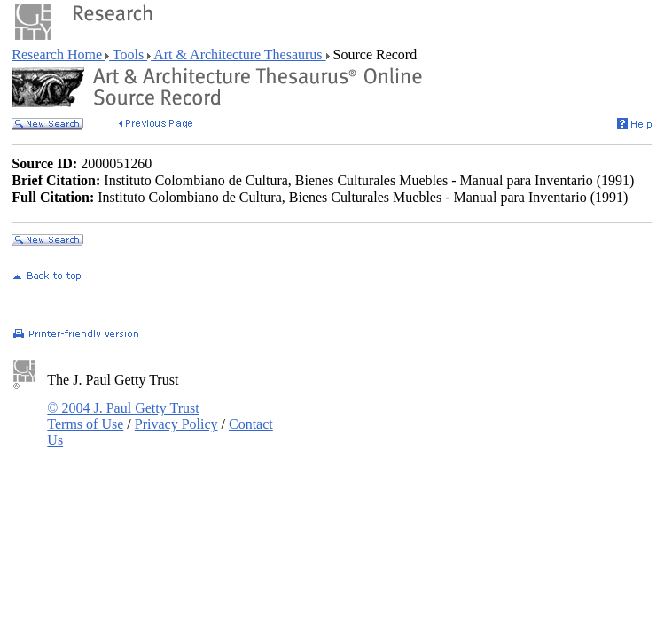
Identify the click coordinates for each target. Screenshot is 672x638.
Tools (128, 54)
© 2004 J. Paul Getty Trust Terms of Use (123, 416)
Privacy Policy (176, 424)
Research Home (59, 54)
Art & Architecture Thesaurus (238, 54)
